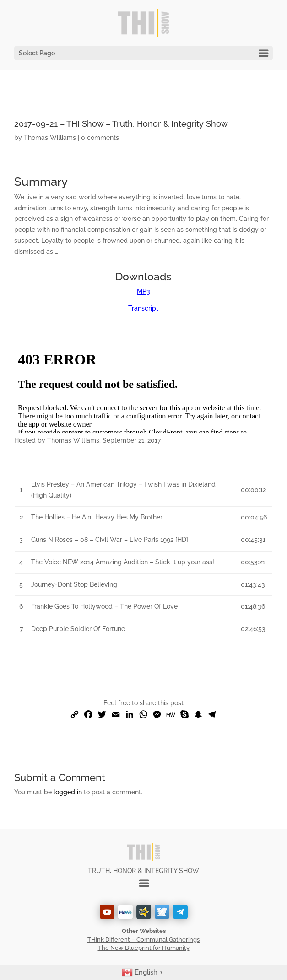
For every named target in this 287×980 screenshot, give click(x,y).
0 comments (100, 138)
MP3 (143, 291)
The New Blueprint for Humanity (144, 948)
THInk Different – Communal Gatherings (143, 940)
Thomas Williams (50, 138)
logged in (68, 792)
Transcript (143, 308)
